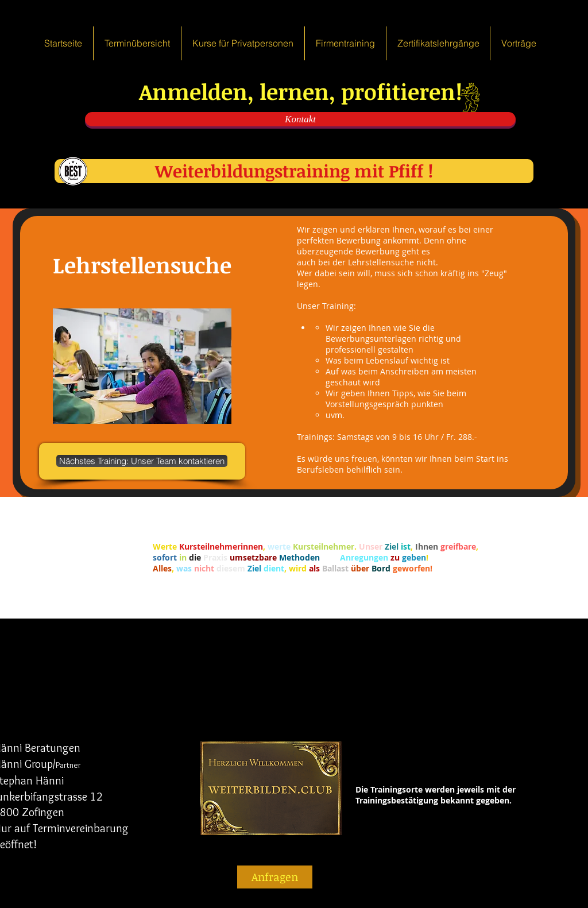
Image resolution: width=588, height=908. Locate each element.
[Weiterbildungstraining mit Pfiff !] (294, 171)
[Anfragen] (275, 877)
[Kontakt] (300, 119)
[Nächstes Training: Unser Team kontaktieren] (142, 461)
